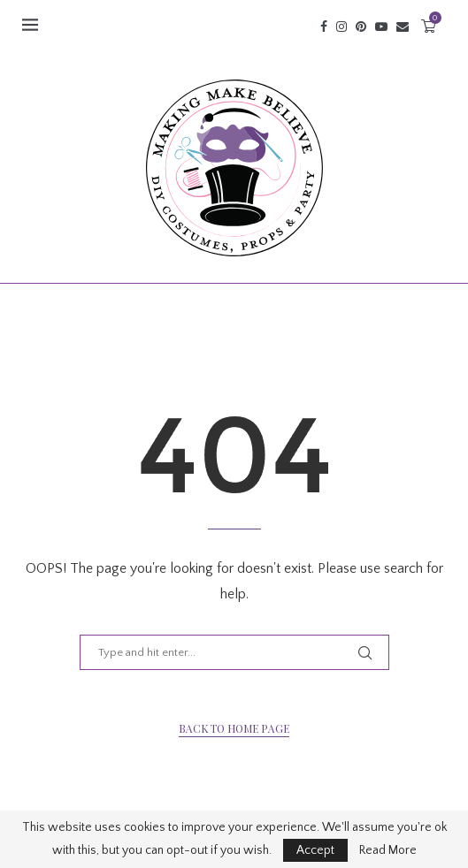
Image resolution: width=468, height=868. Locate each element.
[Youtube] (381, 27)
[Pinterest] (361, 27)
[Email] (403, 27)
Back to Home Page (234, 728)
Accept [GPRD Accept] (315, 850)
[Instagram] (341, 27)
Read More (388, 850)
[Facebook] (324, 27)
